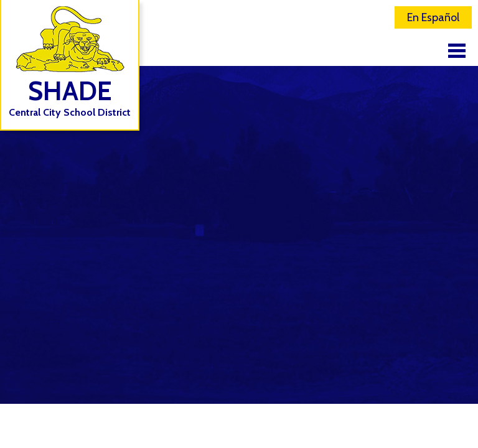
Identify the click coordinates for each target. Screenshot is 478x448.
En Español (433, 17)
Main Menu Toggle (457, 51)
